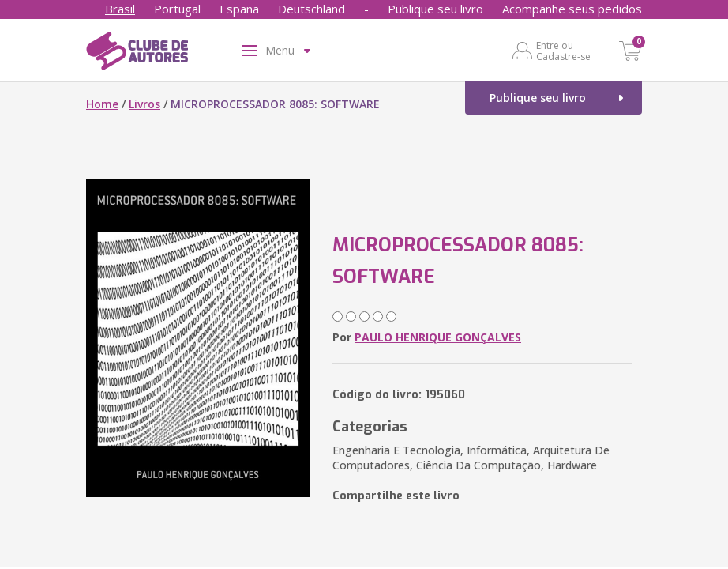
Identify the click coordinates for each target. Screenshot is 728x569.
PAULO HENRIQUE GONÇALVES (438, 337)
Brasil (120, 9)
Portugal (177, 9)
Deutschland (311, 9)
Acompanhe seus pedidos (572, 9)
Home (102, 104)
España (239, 9)
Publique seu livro (435, 9)
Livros (144, 104)
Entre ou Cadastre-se (563, 51)
